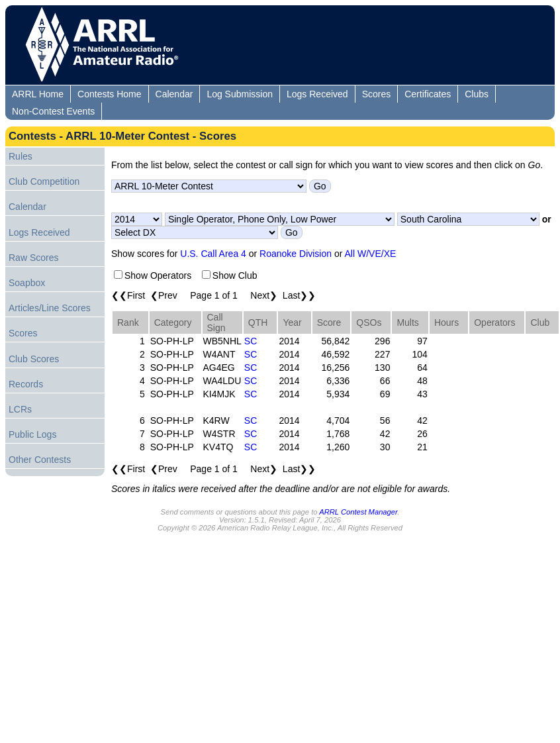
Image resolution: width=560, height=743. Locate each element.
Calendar (174, 94)
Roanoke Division (296, 254)
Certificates (428, 94)
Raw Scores (33, 258)
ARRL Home (38, 94)
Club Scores (34, 359)
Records (26, 384)
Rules (21, 156)
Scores (377, 94)
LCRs (20, 409)
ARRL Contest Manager (358, 512)
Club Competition (44, 181)
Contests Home (109, 94)
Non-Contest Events (53, 111)
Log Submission (240, 94)
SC (251, 341)
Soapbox (27, 283)
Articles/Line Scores (50, 308)
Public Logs (32, 434)
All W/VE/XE (371, 254)
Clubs (477, 94)
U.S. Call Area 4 (213, 254)
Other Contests (40, 460)
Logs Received (317, 94)
